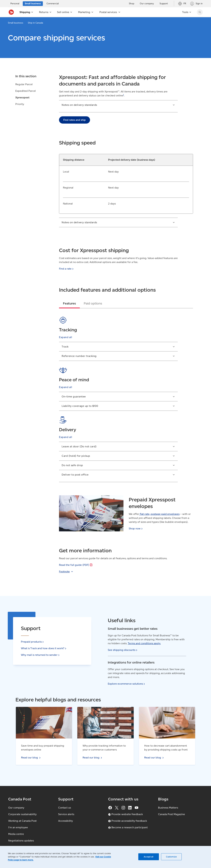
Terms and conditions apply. (144, 643)
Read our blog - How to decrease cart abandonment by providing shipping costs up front (166, 713)
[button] (118, 106)
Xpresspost (22, 97)
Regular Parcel (24, 84)
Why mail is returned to (41, 655)
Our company (16, 808)
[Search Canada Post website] (200, 12)
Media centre (16, 834)
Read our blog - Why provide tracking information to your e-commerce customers (103, 711)
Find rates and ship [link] (75, 120)
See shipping (123, 650)
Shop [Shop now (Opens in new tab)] (136, 528)
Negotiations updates (21, 841)
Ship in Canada (35, 23)
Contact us (65, 808)
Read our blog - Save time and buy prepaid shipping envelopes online (41, 711)
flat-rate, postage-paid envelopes (159, 514)
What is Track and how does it (44, 648)
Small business (16, 23)
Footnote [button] (64, 571)
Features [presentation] (69, 303)
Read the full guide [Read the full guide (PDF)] (76, 565)
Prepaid (33, 642)
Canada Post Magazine (172, 814)
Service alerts (66, 814)
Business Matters (168, 808)
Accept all (149, 857)
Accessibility (66, 821)
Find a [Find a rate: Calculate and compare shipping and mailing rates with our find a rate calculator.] (67, 269)
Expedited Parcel (26, 91)
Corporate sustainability (22, 814)
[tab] (69, 303)
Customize (171, 857)
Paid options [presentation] (93, 303)
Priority (20, 104)
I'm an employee (18, 827)
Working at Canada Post (22, 821)
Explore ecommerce (127, 684)
